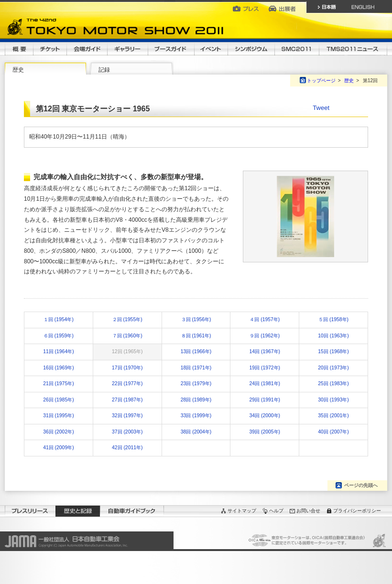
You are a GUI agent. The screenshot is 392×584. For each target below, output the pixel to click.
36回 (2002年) (58, 432)
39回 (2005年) (265, 432)
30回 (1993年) (333, 400)
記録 (104, 70)
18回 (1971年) (196, 368)
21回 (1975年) (58, 384)
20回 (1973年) (333, 368)
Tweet (321, 108)
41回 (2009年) (58, 448)
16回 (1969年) (58, 368)
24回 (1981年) (265, 384)
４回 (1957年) (265, 319)
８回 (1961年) (196, 336)
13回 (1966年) (196, 351)
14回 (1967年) (265, 351)
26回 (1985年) (58, 400)
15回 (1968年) (333, 351)
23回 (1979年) (196, 384)
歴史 (18, 70)
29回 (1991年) (265, 400)
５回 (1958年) (333, 319)
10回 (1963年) (333, 336)
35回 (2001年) (333, 416)
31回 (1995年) (58, 416)
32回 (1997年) (127, 416)
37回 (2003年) (127, 432)
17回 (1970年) (127, 368)
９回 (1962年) (265, 336)
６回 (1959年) (59, 336)
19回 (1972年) (265, 368)
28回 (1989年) (196, 400)
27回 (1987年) (127, 400)
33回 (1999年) (196, 416)
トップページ (321, 81)
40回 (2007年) (333, 432)
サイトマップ (242, 511)
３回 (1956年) (196, 319)
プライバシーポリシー (357, 511)
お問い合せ (308, 511)
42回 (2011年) (127, 448)
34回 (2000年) (265, 416)
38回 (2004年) (196, 432)
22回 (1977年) (127, 384)
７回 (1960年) (127, 336)
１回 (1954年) (59, 319)
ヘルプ (276, 511)
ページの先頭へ (361, 485)
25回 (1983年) (333, 384)
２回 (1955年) (127, 319)
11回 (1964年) (58, 351)
